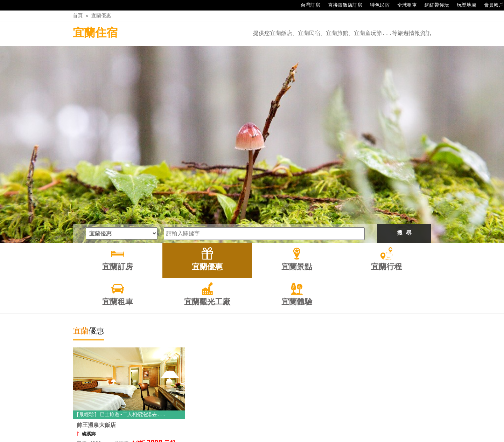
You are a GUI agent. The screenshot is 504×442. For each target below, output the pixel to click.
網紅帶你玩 (433, 5)
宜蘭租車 (274, 422)
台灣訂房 (307, 5)
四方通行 (256, 437)
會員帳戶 (490, 5)
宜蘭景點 (215, 422)
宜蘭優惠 (101, 16)
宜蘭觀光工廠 (309, 422)
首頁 (78, 16)
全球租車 (404, 5)
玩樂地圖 (463, 5)
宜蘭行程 (245, 422)
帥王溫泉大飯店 (96, 333)
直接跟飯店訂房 (342, 5)
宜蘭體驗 (344, 422)
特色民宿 (376, 5)
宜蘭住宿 (95, 33)
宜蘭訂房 (156, 422)
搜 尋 (404, 141)
